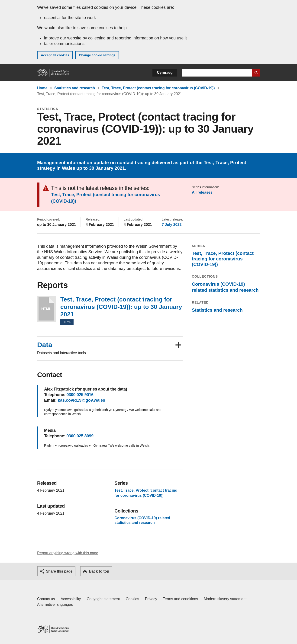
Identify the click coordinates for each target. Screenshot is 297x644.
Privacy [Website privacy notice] (151, 599)
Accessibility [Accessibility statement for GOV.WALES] (71, 599)
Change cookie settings (97, 55)
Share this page (59, 571)
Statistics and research (75, 88)
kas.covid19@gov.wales (81, 400)
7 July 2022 (172, 225)
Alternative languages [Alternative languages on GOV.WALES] (55, 604)
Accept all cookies (55, 55)
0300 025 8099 (80, 436)
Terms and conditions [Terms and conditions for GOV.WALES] (180, 599)
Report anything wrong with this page (68, 553)
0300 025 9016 (80, 395)
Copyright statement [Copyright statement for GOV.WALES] (103, 599)
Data (45, 345)
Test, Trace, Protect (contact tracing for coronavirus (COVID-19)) (158, 88)
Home (42, 88)
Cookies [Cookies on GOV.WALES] (132, 599)
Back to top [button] (99, 571)
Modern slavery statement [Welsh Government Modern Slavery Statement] (225, 599)
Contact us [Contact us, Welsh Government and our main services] (46, 599)
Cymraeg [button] (165, 72)
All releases (202, 192)
